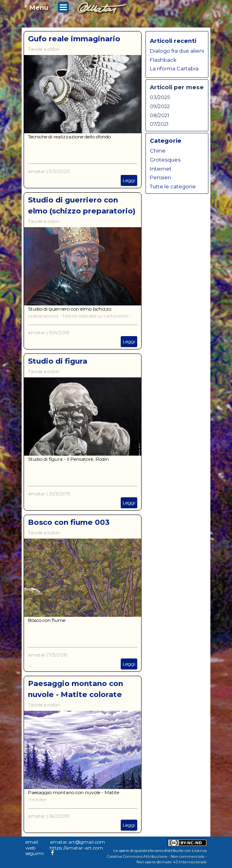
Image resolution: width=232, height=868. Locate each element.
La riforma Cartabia (174, 68)
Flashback (163, 60)
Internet (161, 169)
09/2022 (160, 106)
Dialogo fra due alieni (177, 51)
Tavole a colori (44, 49)
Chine (158, 151)
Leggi (129, 180)
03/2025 (160, 97)
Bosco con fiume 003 (69, 522)
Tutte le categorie (173, 186)
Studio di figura (58, 361)
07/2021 (159, 124)
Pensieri (160, 177)
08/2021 (160, 115)
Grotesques (165, 160)
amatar (37, 171)
